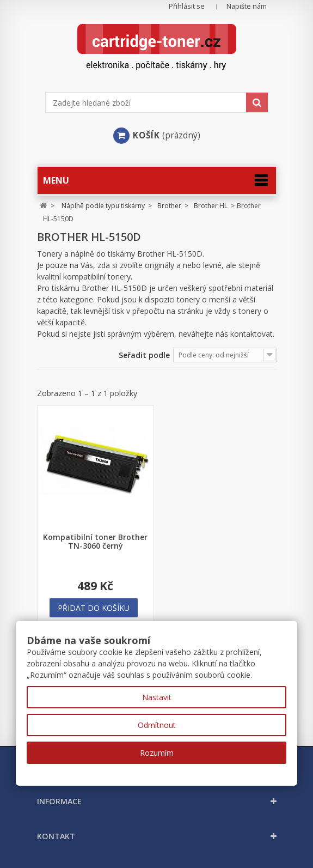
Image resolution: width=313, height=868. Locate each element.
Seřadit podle (144, 355)
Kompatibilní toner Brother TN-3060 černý (95, 542)
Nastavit (157, 697)
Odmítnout (157, 725)
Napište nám (247, 6)
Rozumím (157, 753)
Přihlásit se (187, 6)
